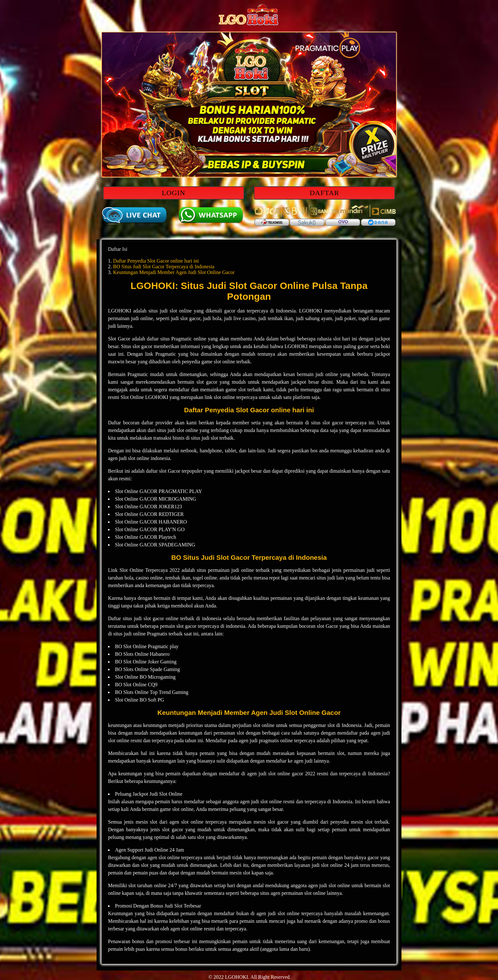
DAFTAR (324, 193)
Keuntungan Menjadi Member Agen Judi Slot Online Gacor (174, 272)
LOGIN (174, 193)
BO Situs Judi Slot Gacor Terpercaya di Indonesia (164, 267)
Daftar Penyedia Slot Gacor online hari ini (156, 261)
